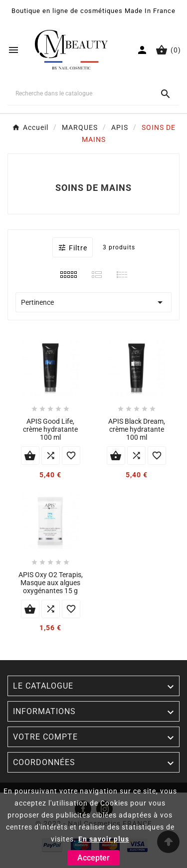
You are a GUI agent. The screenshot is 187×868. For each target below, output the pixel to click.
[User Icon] (142, 50)
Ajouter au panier (30, 455)
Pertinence (93, 302)
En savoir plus (104, 839)
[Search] (166, 94)
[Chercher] (80, 93)
